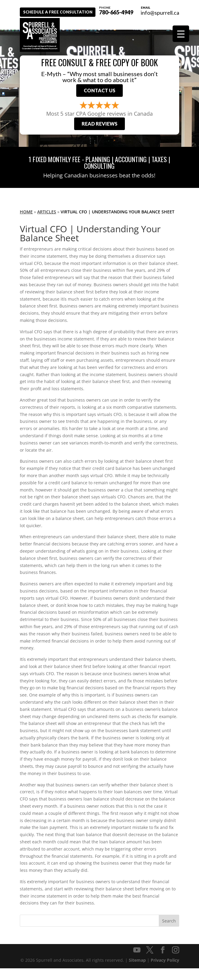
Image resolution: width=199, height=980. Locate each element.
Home (26, 223)
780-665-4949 (78, 10)
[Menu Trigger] (181, 34)
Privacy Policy (165, 972)
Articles (47, 223)
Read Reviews (99, 135)
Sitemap (137, 972)
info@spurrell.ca (160, 13)
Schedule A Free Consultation (63, 23)
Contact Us (99, 101)
